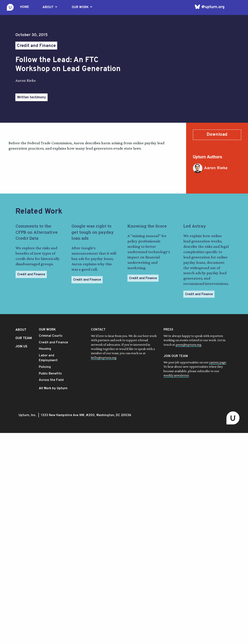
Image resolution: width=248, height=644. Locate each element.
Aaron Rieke (210, 168)
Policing (45, 367)
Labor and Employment (48, 358)
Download (217, 135)
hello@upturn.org (104, 358)
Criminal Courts (51, 336)
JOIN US (21, 347)
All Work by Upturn (53, 388)
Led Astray (195, 226)
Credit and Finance (36, 46)
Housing (45, 349)
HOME (25, 7)
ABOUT (50, 7)
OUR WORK (82, 7)
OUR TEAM (24, 338)
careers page (217, 362)
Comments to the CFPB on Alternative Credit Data (37, 232)
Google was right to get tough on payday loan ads (93, 232)
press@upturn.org (188, 345)
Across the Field (51, 380)
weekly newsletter (176, 375)
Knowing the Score (147, 226)
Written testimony (31, 98)
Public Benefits (50, 374)
